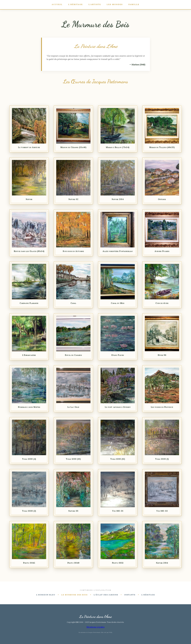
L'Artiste (95, 4)
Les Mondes (115, 4)
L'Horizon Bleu (46, 595)
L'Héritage (75, 4)
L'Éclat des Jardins (106, 595)
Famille (135, 4)
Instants (130, 595)
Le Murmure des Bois (74, 595)
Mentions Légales (95, 627)
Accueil (56, 4)
